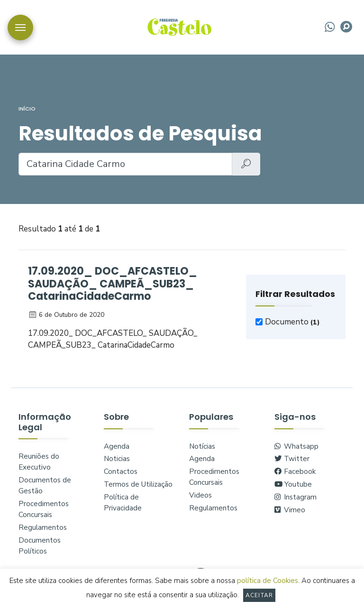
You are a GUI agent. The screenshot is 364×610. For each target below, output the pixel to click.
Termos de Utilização (138, 484)
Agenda (117, 446)
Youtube (293, 484)
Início (27, 109)
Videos (200, 495)
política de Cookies (268, 581)
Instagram (296, 497)
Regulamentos (43, 527)
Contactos (121, 471)
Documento (292, 322)
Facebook (295, 471)
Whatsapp (296, 446)
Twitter (292, 459)
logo (179, 27)
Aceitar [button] (259, 595)
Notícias (202, 446)
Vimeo (290, 510)
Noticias (117, 459)
